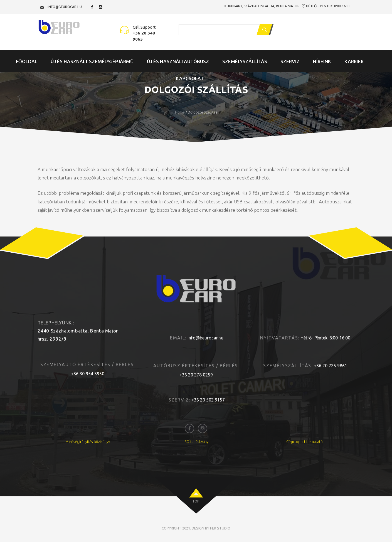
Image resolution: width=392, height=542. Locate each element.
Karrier (354, 61)
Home (180, 112)
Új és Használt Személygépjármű (92, 61)
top (196, 501)
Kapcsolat (190, 78)
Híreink (322, 61)
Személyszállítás (245, 61)
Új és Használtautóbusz (178, 61)
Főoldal (27, 61)
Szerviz (290, 61)
